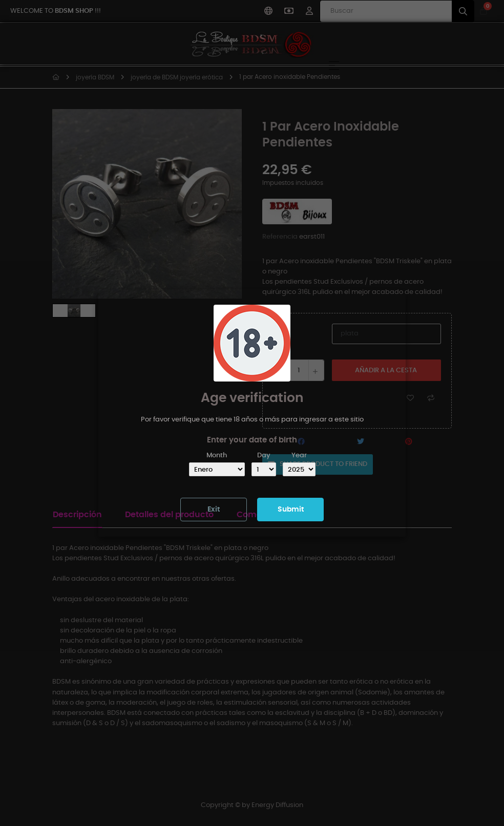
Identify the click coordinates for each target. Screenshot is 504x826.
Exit (214, 510)
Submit (291, 510)
